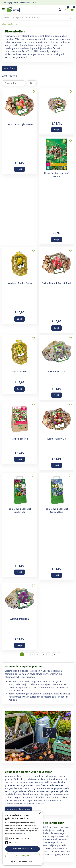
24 (54, 432)
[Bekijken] (72, 9)
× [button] (40, 813)
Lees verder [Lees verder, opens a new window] (21, 833)
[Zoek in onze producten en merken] (38, 17)
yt (44, 851)
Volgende (59, 432)
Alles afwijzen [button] (23, 856)
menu (3, 9)
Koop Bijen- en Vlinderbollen (21, 738)
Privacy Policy (58, 865)
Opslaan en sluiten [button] (23, 849)
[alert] (23, 838)
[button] (23, 861)
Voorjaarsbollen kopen (18, 587)
